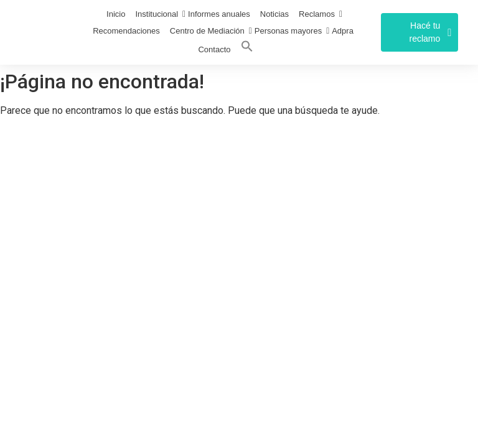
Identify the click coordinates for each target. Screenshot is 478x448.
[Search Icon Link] (247, 49)
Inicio (116, 14)
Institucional (157, 14)
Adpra (343, 31)
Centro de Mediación (207, 31)
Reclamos (317, 14)
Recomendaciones (126, 31)
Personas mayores (288, 31)
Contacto (214, 49)
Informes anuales (219, 14)
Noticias (274, 14)
